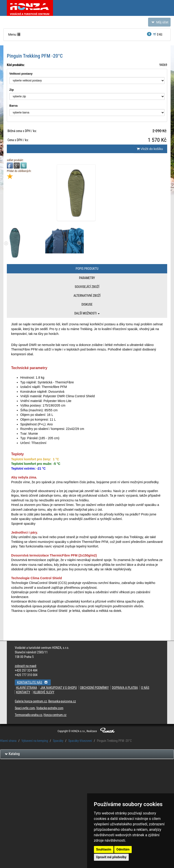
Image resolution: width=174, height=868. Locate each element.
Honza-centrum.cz (55, 715)
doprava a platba (125, 688)
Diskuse (87, 304)
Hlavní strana (26, 688)
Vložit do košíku (150, 149)
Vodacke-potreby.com (50, 708)
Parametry (87, 278)
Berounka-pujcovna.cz (62, 701)
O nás (145, 688)
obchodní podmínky (94, 688)
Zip (12, 90)
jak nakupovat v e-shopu (58, 688)
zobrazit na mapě (26, 666)
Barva (13, 106)
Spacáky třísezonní (80, 741)
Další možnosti (87, 313)
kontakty (23, 692)
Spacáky (58, 741)
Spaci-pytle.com (25, 708)
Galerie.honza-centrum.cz (31, 701)
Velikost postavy (21, 74)
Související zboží (87, 287)
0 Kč (155, 34)
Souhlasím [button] (104, 849)
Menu (15, 36)
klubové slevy (44, 692)
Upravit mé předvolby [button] (111, 857)
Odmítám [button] (123, 849)
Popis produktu (87, 269)
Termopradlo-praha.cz (29, 715)
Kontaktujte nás (34, 682)
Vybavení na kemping (35, 741)
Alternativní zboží (87, 296)
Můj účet (159, 23)
